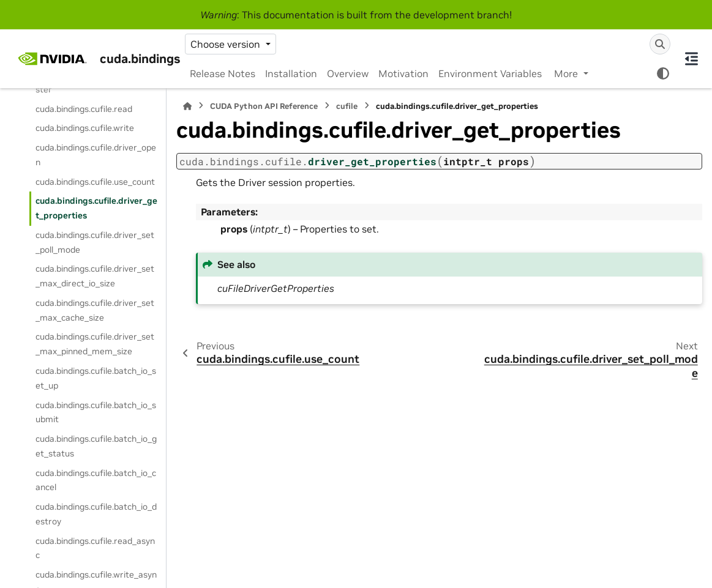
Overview (348, 73)
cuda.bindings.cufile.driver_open (96, 155)
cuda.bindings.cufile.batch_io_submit (96, 412)
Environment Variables (490, 73)
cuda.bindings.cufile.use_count (95, 182)
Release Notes (223, 73)
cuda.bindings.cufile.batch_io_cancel (96, 480)
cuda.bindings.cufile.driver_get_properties (96, 208)
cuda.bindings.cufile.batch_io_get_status (96, 446)
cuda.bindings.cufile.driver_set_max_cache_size (95, 310)
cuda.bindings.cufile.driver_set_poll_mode (95, 242)
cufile (347, 106)
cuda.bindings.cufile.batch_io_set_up (96, 378)
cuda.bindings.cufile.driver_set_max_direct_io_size (95, 276)
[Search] (660, 44)
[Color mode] (663, 73)
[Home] (187, 106)
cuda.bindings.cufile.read (84, 109)
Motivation (403, 73)
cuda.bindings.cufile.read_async (95, 548)
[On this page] (691, 59)
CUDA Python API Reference (264, 106)
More (567, 73)
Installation (291, 73)
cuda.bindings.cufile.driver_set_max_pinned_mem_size (95, 344)
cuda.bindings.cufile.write (85, 128)
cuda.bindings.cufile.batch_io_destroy (96, 514)
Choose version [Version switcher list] (227, 44)
